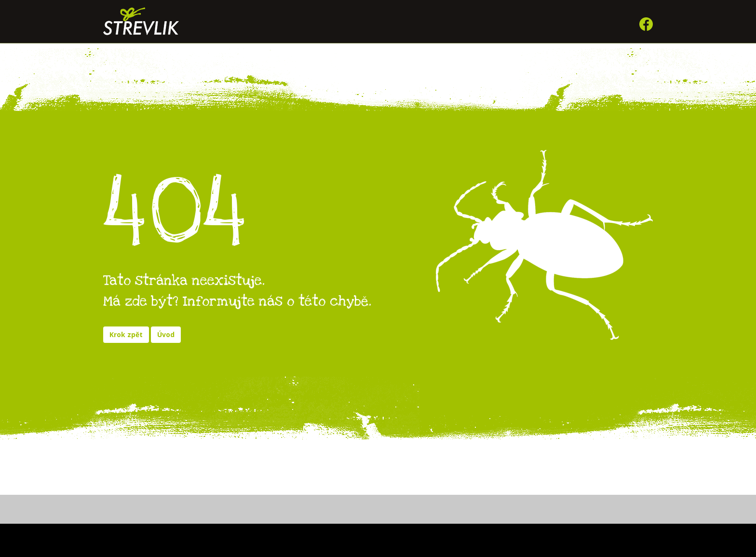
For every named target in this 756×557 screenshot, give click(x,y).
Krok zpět (126, 334)
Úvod (166, 334)
